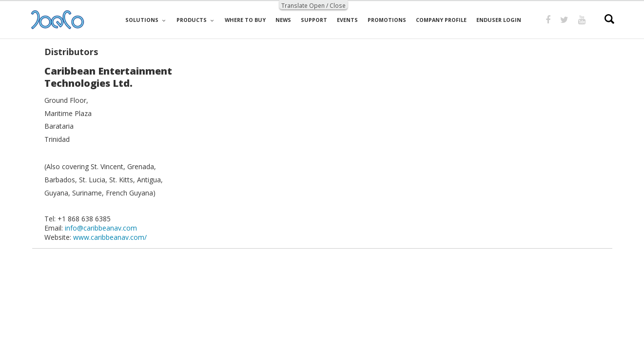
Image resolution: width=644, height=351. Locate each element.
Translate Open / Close (313, 5)
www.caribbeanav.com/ (110, 237)
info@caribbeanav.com (101, 228)
